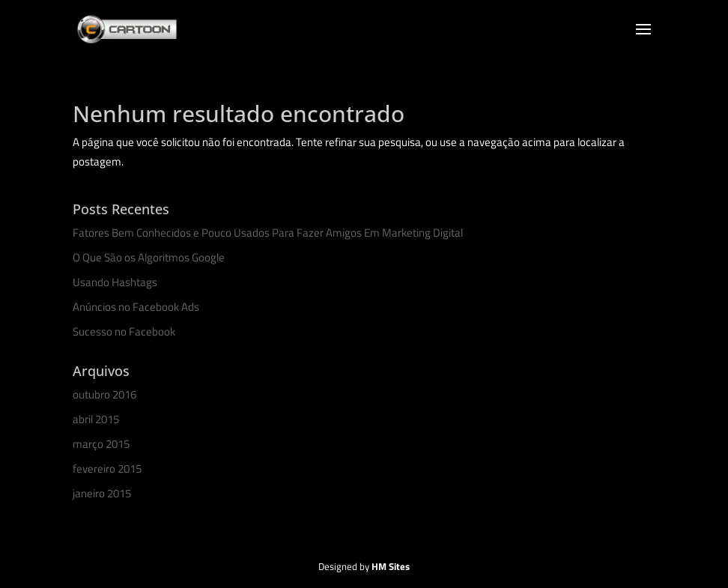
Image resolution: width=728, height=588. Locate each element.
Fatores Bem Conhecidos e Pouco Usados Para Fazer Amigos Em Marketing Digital (268, 233)
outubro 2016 (104, 394)
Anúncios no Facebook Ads (136, 307)
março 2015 (101, 444)
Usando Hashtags (115, 282)
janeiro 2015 (102, 493)
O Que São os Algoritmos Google (149, 257)
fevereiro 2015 (107, 469)
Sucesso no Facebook (124, 331)
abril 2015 (96, 419)
